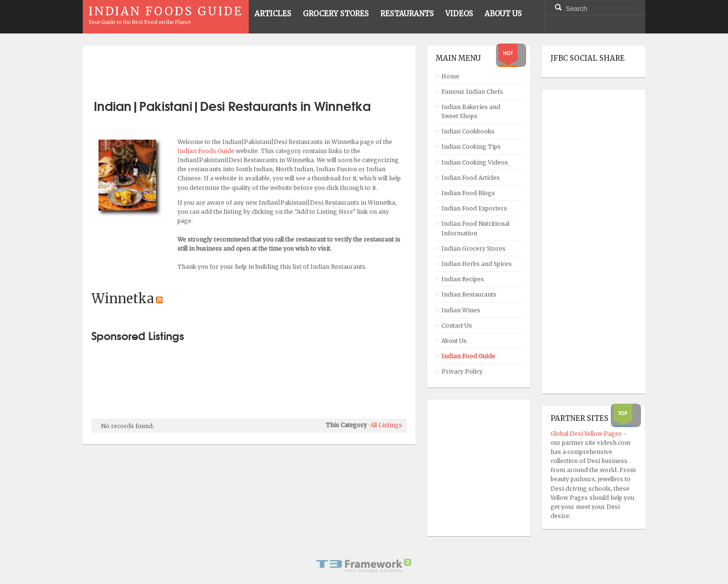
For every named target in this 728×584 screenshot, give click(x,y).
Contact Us (457, 325)
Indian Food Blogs (468, 193)
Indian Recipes (463, 279)
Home (450, 76)
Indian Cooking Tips (471, 147)
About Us (454, 341)
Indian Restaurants (469, 294)
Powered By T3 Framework (364, 565)
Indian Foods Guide (207, 151)
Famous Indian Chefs (472, 92)
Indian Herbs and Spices (477, 264)
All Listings (386, 425)
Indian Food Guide (468, 356)
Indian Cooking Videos (475, 162)
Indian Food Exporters (474, 208)
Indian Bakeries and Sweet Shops (471, 111)
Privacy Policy (462, 371)
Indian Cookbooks (468, 131)
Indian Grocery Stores (474, 248)
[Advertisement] (249, 68)
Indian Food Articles (471, 178)
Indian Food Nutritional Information (475, 228)
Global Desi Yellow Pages (587, 434)
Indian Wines (461, 310)
